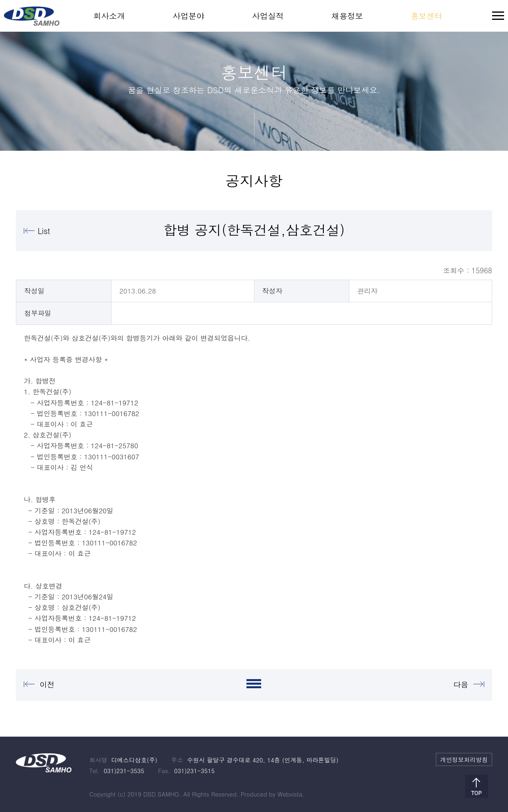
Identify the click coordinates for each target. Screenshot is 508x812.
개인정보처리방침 (464, 759)
